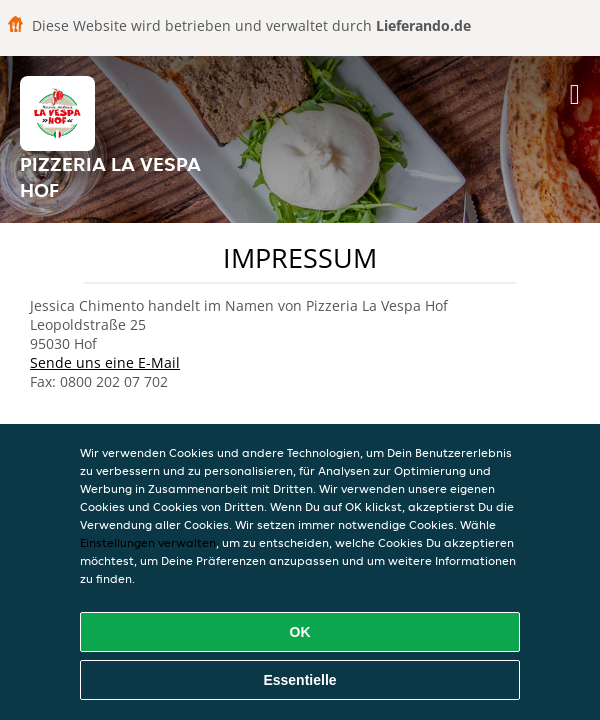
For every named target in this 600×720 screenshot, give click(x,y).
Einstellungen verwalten (148, 542)
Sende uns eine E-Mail (105, 362)
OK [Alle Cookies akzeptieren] (300, 632)
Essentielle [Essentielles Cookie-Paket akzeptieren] (299, 680)
